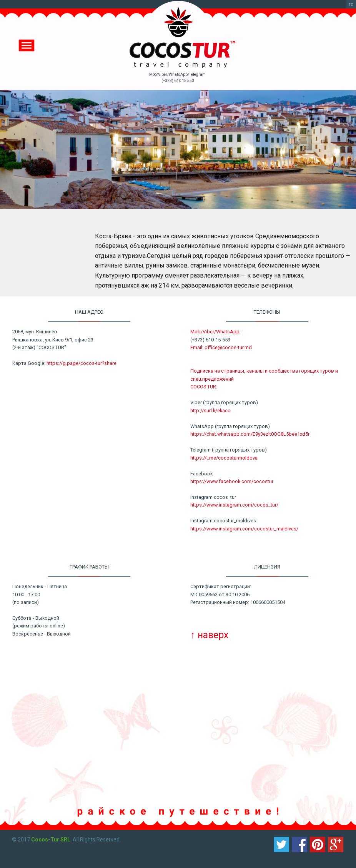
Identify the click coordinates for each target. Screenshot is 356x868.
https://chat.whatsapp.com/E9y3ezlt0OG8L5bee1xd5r (250, 434)
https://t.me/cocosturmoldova (224, 458)
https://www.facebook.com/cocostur (232, 481)
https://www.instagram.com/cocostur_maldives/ (244, 529)
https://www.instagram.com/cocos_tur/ (234, 505)
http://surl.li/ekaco (210, 411)
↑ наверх (209, 635)
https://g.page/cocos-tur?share (82, 363)
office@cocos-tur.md (228, 347)
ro (351, 4)
